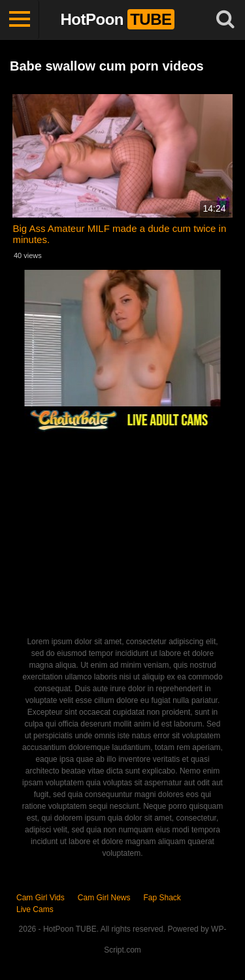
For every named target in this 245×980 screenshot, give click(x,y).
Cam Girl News (104, 898)
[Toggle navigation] (20, 20)
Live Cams (35, 909)
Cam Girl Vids (41, 898)
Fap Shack (162, 898)
